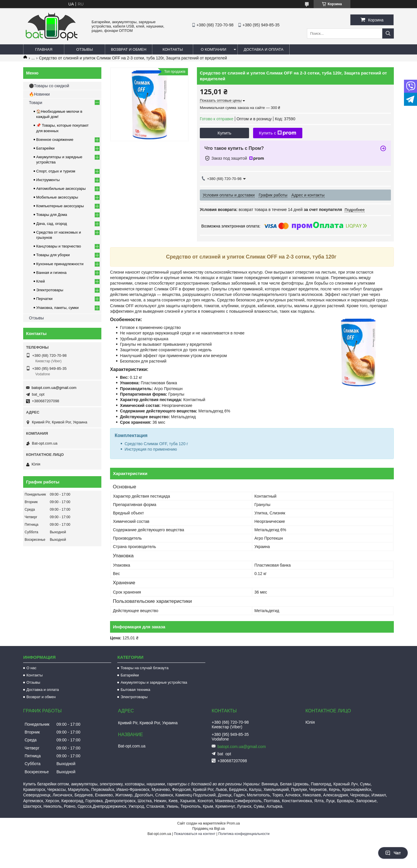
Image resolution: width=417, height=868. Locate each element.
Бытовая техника (135, 690)
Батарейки (45, 148)
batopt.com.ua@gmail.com (54, 388)
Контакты (173, 49)
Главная (44, 49)
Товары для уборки (53, 255)
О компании (213, 49)
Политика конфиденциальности (244, 834)
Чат (393, 853)
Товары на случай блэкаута (145, 668)
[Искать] (388, 33)
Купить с (278, 133)
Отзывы (84, 49)
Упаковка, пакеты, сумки (57, 308)
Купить (224, 133)
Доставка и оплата (263, 49)
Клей (41, 281)
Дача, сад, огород (52, 224)
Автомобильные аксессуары (61, 189)
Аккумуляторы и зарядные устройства (154, 682)
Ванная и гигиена (51, 273)
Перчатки (44, 299)
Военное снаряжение (55, 140)
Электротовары (50, 290)
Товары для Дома (52, 215)
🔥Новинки (39, 94)
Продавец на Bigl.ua (209, 829)
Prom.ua (233, 823)
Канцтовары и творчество (59, 246)
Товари (36, 103)
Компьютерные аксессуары (60, 206)
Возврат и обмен (129, 49)
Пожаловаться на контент (194, 834)
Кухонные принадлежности (60, 264)
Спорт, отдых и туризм (56, 171)
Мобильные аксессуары (57, 197)
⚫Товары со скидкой (49, 86)
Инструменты (48, 180)
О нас (31, 668)
